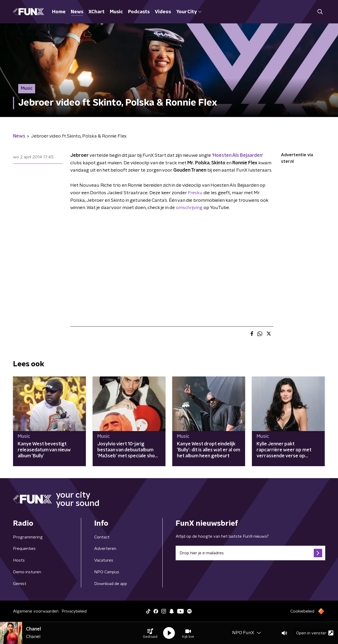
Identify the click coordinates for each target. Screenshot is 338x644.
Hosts (19, 560)
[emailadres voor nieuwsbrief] (250, 553)
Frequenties (24, 549)
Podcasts (139, 12)
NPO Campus (107, 572)
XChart (97, 12)
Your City (189, 12)
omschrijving (189, 208)
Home (59, 12)
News (77, 12)
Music (116, 12)
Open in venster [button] (315, 633)
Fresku (195, 193)
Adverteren (105, 549)
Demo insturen (27, 572)
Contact (102, 537)
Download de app (111, 584)
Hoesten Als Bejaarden (238, 155)
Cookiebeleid (302, 611)
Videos (163, 12)
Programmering (28, 537)
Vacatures (104, 560)
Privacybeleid (74, 611)
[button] (150, 633)
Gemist (20, 584)
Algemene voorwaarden (36, 611)
